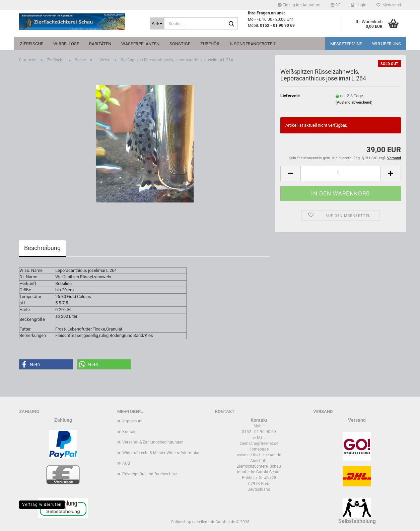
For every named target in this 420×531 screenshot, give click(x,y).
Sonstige (180, 44)
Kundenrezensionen (159, 248)
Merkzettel (389, 5)
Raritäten (100, 44)
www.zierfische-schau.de (259, 455)
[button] (336, 5)
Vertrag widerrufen (42, 505)
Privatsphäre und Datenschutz (150, 474)
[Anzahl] (341, 173)
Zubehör (210, 44)
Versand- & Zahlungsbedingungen (153, 442)
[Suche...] (157, 23)
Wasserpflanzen (140, 44)
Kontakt (129, 432)
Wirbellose (66, 44)
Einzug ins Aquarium (299, 5)
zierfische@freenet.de (259, 444)
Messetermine (346, 44)
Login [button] (359, 5)
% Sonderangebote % (253, 44)
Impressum (132, 421)
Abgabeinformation (96, 248)
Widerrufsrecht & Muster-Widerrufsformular (161, 453)
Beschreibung (42, 248)
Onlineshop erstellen (189, 522)
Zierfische (31, 44)
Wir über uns (387, 44)
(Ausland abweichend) (354, 102)
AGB (126, 463)
